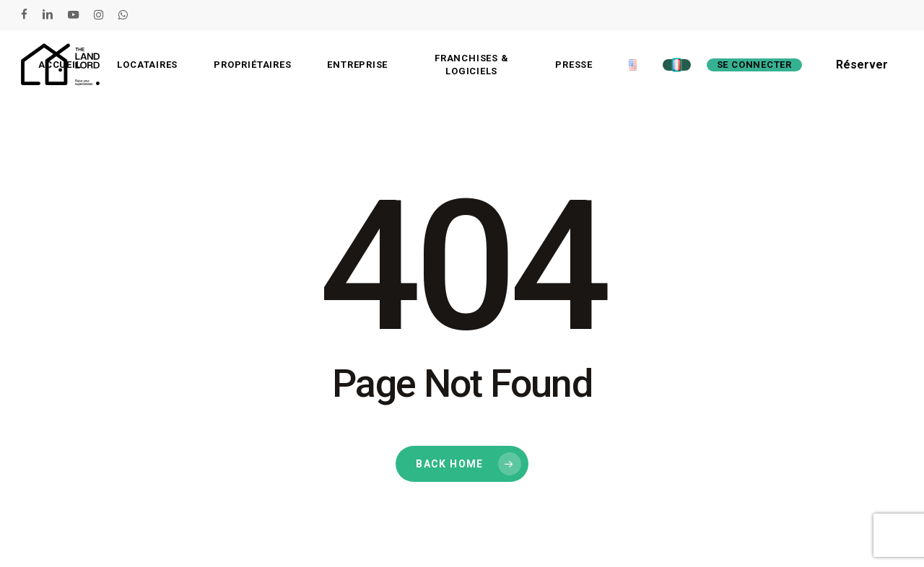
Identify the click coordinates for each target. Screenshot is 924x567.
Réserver (862, 65)
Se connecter (754, 65)
